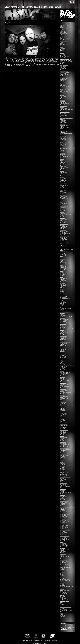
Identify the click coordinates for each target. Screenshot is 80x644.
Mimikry (62, 350)
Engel (62, 187)
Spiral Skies (63, 489)
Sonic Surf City (64, 483)
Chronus (62, 111)
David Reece (63, 132)
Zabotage (63, 608)
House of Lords (64, 264)
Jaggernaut (63, 281)
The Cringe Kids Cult (65, 512)
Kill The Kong (63, 296)
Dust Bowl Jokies (64, 167)
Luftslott (62, 325)
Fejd (61, 210)
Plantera (62, 395)
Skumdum (63, 470)
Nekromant (63, 364)
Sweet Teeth (63, 506)
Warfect (62, 591)
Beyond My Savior (65, 72)
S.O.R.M (62, 436)
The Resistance (64, 532)
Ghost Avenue (64, 226)
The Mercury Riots (65, 528)
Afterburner (63, 30)
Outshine (62, 379)
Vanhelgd (63, 577)
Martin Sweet (63, 336)
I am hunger (63, 269)
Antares (62, 43)
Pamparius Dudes (65, 384)
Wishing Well (63, 599)
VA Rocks (63, 572)
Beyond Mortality (64, 71)
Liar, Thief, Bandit (64, 312)
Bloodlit (62, 81)
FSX (61, 220)
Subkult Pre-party (64, 500)
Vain (61, 573)
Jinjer (62, 287)
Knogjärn (62, 300)
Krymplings (63, 302)
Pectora (62, 391)
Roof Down (63, 432)
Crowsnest (63, 126)
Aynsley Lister (64, 58)
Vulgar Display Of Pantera (66, 587)
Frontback (63, 218)
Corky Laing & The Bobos (66, 118)
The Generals (64, 517)
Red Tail (62, 417)
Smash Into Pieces (65, 476)
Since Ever (63, 458)
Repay (62, 422)
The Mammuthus (64, 526)
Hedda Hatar (63, 255)
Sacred (62, 438)
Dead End (63, 137)
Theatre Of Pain (64, 541)
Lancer (62, 307)
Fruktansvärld (64, 219)
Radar (62, 407)
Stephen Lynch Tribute (66, 493)
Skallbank (63, 465)
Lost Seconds (64, 320)
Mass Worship (64, 338)
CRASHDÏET (63, 123)
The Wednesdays (64, 540)
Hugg (62, 265)
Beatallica (63, 67)
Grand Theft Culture (65, 234)
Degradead (63, 145)
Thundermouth (64, 547)
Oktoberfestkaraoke (65, 372)
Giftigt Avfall (63, 228)
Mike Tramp (63, 348)
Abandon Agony (64, 24)
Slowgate (62, 473)
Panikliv (62, 385)
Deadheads (63, 140)
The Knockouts (64, 523)
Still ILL (62, 494)
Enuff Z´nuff (63, 190)
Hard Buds (63, 251)
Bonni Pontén (63, 86)
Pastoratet (63, 388)
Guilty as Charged (65, 242)
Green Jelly (63, 238)
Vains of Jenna (64, 575)
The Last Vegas (64, 525)
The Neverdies (64, 529)
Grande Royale (64, 235)
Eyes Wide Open (64, 200)
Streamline (63, 497)
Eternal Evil (63, 198)
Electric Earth (63, 182)
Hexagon (62, 259)
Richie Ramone (64, 425)
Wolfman (62, 605)
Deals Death (63, 141)
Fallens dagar (64, 204)
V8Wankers (63, 571)
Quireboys (63, 403)
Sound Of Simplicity (65, 487)
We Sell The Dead (65, 594)
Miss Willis (63, 353)
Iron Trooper (63, 275)
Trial (61, 558)
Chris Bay (63, 107)
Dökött (62, 173)
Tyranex (62, 566)
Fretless (62, 216)
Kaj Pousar (63, 291)
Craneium (63, 122)
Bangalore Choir (64, 65)
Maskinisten (63, 337)
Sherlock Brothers (65, 455)
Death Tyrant (63, 142)
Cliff (61, 114)
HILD (61, 261)
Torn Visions (63, 552)
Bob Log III (63, 83)
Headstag (63, 253)
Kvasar (62, 305)
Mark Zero (63, 335)
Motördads (63, 355)
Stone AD (63, 495)
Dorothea (62, 163)
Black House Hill (64, 75)
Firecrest (62, 212)
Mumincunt (63, 358)
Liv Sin (62, 314)
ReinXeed (63, 419)
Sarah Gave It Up (64, 444)
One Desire (63, 375)
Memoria (62, 341)
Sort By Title (63, 485)
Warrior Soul (63, 593)
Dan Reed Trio (64, 131)
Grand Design (64, 232)
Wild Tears (63, 596)
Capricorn (63, 100)
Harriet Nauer (63, 252)
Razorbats (63, 411)
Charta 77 (63, 105)
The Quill (62, 531)
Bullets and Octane (65, 96)
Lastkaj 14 (63, 311)
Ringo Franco (63, 428)
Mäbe (62, 360)
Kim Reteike (63, 297)
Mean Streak (63, 340)
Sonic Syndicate (64, 484)
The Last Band (64, 524)
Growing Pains (64, 240)
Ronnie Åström (64, 431)
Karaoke (62, 293)
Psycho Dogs (63, 401)
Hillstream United (64, 263)
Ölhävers (62, 617)
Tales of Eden (64, 508)
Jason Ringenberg (65, 282)
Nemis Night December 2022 (67, 365)
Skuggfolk (63, 469)
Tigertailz (62, 548)
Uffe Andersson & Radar (66, 567)
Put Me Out (63, 402)
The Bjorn (63, 511)
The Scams (63, 534)
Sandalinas (63, 443)
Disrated (62, 159)
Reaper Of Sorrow (65, 412)
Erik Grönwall (63, 196)
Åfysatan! (63, 614)
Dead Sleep (63, 139)
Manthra (62, 330)
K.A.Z (62, 290)
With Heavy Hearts (65, 601)
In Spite (62, 273)
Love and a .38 (64, 323)
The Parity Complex (65, 530)
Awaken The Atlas (65, 57)
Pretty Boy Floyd (64, 399)
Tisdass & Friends (65, 549)
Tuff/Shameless (64, 561)
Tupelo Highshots (64, 562)
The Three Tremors (65, 536)
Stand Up (63, 491)
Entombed (63, 188)
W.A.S (62, 588)
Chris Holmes (63, 108)
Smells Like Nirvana (65, 477)
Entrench (62, 189)
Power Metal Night (65, 397)
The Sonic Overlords (65, 535)
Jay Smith (63, 283)
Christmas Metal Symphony (67, 110)
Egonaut (62, 177)
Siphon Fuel (63, 460)
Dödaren (62, 171)
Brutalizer (63, 93)
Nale (61, 363)
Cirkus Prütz (63, 113)
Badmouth (63, 63)
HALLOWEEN (64, 247)
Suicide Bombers (64, 502)
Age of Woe (63, 31)
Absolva (62, 26)
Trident (62, 559)
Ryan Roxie (63, 435)
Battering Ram (64, 66)
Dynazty (62, 170)
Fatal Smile (63, 207)
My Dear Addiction (65, 359)
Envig (62, 192)
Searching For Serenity (66, 449)
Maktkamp (63, 328)
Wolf (61, 603)
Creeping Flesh (64, 125)
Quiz (61, 405)
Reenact (62, 418)
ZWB (61, 613)
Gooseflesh (63, 230)
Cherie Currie (63, 106)
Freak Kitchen (64, 213)
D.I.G (62, 129)
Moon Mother (63, 354)
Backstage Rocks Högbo (66, 60)
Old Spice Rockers (65, 373)
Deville (62, 155)
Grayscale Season (65, 236)
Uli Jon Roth (63, 568)
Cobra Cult (63, 117)
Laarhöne (63, 306)
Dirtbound (63, 158)
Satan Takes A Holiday (66, 447)
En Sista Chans (64, 185)
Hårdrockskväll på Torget (66, 267)
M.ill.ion (62, 326)
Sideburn (62, 456)
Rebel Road (63, 414)
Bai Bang (62, 64)
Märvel (62, 361)
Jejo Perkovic (63, 285)
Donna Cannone (64, 161)
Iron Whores (63, 276)
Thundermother (64, 546)
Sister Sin (63, 464)
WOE (62, 602)
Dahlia (62, 130)
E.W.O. (62, 175)
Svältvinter (63, 505)
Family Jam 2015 (64, 206)
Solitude (62, 481)
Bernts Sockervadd (65, 70)
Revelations (63, 423)
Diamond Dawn (64, 157)
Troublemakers (64, 560)
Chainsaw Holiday (65, 104)
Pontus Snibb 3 (64, 396)
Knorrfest (62, 301)
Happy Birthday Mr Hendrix (67, 249)
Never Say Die (64, 366)
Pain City (62, 382)
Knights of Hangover (65, 299)
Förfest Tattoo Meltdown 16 (67, 223)
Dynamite (63, 169)
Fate (61, 208)
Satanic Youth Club (65, 448)
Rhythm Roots (64, 424)
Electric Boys (63, 181)
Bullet (62, 94)
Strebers (62, 499)
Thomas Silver (64, 544)
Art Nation (63, 51)
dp (61, 165)
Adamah (62, 28)
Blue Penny (63, 82)
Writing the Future (65, 606)
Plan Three (63, 394)
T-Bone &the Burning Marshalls (68, 507)
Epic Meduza (63, 193)
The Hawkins (63, 520)
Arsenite (62, 49)
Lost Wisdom (63, 322)
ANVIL (62, 46)
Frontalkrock (63, 217)
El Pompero (63, 178)
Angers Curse (64, 41)
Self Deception (64, 450)
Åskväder (63, 615)
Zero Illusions (63, 609)
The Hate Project (64, 519)
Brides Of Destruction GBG (67, 89)
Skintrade (63, 466)
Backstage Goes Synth (66, 59)
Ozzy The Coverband (65, 381)
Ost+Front (63, 377)
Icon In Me (63, 270)
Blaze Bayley (63, 79)
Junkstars (63, 289)
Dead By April (64, 136)
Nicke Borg (63, 367)
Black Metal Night (64, 76)
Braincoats (63, 88)
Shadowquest (64, 453)
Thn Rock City (64, 543)
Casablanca (63, 102)
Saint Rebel (63, 442)
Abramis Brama (64, 25)
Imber (62, 271)
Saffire (62, 440)
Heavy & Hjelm (64, 254)
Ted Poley (63, 509)
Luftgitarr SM (63, 324)
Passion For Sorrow (65, 387)
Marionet (62, 334)
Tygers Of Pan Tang (65, 565)
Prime (62, 400)
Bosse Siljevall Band (65, 87)
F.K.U (62, 202)
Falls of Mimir (63, 205)
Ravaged (62, 410)
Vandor (62, 576)
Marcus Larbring (64, 332)
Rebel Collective (64, 413)
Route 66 (62, 434)
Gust (61, 243)
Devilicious (63, 154)
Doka (62, 160)
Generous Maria (64, 224)
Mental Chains (64, 343)
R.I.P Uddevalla (64, 406)
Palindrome (63, 383)
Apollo (62, 47)
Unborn (62, 570)
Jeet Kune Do (64, 284)
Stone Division (64, 496)
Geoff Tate (63, 225)
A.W (61, 23)
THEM (62, 542)
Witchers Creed (64, 600)
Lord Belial (63, 318)
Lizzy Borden (63, 316)
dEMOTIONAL (64, 147)
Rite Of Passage (64, 429)
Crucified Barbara (64, 128)
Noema (62, 371)
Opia (61, 376)
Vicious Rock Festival (65, 579)
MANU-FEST (63, 331)
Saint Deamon (64, 441)
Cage (62, 98)
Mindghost (63, 352)
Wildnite (62, 597)
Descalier (63, 152)
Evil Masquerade (64, 199)
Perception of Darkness (66, 393)
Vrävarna (62, 585)
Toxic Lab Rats (64, 555)
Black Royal (63, 77)
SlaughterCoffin (64, 472)
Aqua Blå (62, 48)
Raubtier (62, 408)
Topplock (62, 550)
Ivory (61, 277)
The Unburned (64, 537)
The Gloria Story (64, 518)
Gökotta (62, 245)
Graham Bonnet (64, 231)
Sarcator (62, 446)
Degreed (62, 146)
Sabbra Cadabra (64, 437)
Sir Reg (62, 461)
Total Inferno (63, 554)
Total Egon (63, 553)
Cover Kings (63, 120)
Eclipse (62, 176)
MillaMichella (63, 349)
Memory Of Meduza (65, 342)
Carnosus (63, 101)
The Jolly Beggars (65, 522)
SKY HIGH (63, 471)
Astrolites (62, 55)
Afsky (62, 29)
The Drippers (63, 516)
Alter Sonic (63, 37)
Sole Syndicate (64, 479)
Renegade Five (64, 420)
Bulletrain (63, 95)
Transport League (64, 556)
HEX (61, 258)
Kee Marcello (63, 295)
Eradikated (63, 194)
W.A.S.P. (62, 589)
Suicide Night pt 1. (65, 503)
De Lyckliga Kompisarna (66, 134)
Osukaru (62, 378)
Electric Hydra (64, 183)
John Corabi (63, 288)
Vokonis (62, 582)
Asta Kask (63, 54)
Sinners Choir (64, 459)
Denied (62, 151)
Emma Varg (63, 184)
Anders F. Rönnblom (65, 39)
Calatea (62, 99)
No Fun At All (63, 370)
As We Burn (63, 52)
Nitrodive (62, 369)
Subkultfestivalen (64, 501)
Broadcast (63, 90)
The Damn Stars (64, 513)
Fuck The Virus (64, 222)
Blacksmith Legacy (65, 78)
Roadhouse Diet (64, 430)
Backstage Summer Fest (66, 61)
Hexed (62, 260)
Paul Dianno (63, 389)
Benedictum (63, 69)
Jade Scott (63, 279)
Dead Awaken (64, 135)
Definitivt (62, 143)
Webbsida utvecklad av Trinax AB (40, 643)
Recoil (62, 416)
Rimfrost (62, 426)
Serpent (62, 452)
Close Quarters (64, 116)
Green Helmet (64, 237)
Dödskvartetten (64, 172)
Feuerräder (63, 211)
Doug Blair (63, 164)
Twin (61, 564)
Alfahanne (63, 35)
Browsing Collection (65, 92)
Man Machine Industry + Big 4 (67, 329)
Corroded (63, 119)
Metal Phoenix (64, 346)
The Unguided (64, 538)
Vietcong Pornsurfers (65, 581)
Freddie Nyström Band (66, 214)
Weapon (62, 595)
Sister (62, 463)
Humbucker (63, 266)
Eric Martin (63, 195)
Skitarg (62, 467)
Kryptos (62, 304)
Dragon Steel (63, 166)
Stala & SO (63, 490)
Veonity (62, 578)
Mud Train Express (65, 357)
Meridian (62, 344)
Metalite (62, 347)
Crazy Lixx (63, 124)
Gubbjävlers (63, 241)
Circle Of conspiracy (65, 112)
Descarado (63, 153)
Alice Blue (63, 36)
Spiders (62, 488)
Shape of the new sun (65, 454)
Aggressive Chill (64, 34)
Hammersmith (64, 248)
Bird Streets (63, 73)
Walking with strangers (66, 590)
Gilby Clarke (63, 229)
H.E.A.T (62, 246)
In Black (62, 272)
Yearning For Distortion (66, 607)
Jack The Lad (63, 278)
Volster (62, 583)
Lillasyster (63, 313)
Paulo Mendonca (64, 390)
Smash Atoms (64, 475)
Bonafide (62, 84)
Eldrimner (63, 179)
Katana (62, 294)
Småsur (62, 478)
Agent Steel (63, 33)
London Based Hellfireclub (67, 317)
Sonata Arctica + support (66, 482)
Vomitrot (62, 584)
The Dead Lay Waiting (66, 514)
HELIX (62, 257)
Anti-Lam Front (64, 45)
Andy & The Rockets (65, 40)
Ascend (62, 53)
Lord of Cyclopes (64, 319)
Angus (62, 42)
